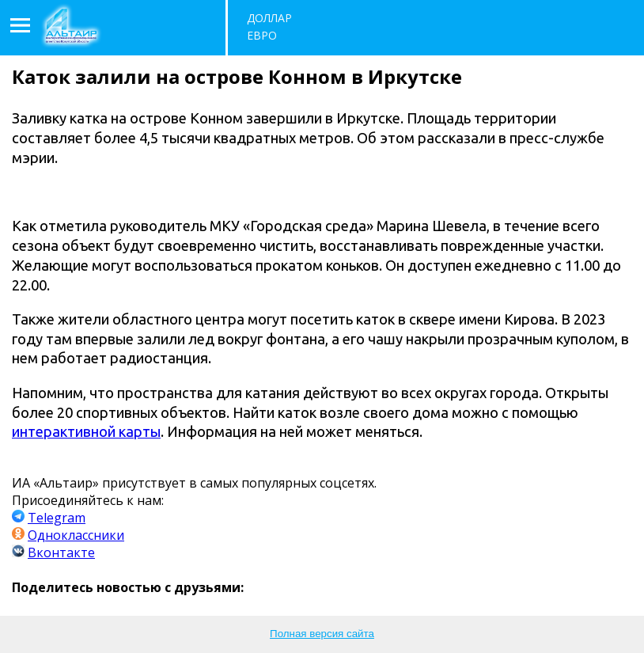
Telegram (57, 518)
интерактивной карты (86, 431)
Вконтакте (61, 552)
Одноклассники (76, 535)
